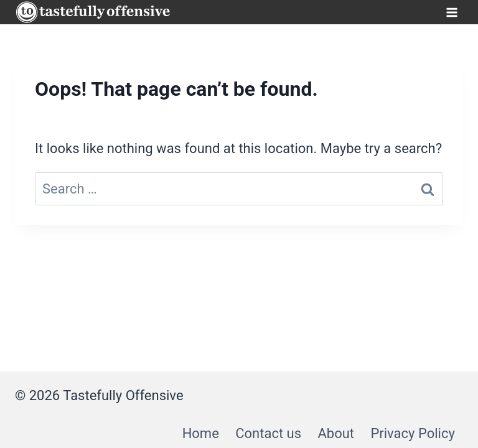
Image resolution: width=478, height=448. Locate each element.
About (336, 433)
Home (201, 433)
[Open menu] (452, 12)
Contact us (268, 433)
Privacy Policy (412, 433)
